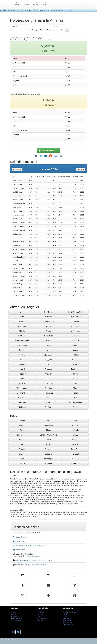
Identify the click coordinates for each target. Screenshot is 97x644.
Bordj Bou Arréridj (75, 312)
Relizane (22, 398)
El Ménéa (48, 369)
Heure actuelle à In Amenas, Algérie (41, 40)
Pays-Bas (75, 449)
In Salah (22, 369)
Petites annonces (17, 618)
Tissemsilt (48, 393)
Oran (75, 383)
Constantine (48, 383)
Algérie (22, 421)
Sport (74, 589)
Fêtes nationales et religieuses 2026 (24, 533)
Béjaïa (22, 350)
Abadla (48, 326)
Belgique (48, 449)
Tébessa (75, 355)
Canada (48, 463)
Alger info (40, 621)
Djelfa (22, 379)
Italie (22, 459)
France (22, 449)
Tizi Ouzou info (42, 618)
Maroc (22, 425)
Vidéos (49, 589)
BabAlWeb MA (68, 618)
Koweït (75, 440)
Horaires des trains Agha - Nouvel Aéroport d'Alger (31, 565)
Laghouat (75, 369)
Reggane (48, 360)
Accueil (14, 612)
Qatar (48, 440)
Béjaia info (40, 612)
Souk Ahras (48, 355)
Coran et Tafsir (19, 541)
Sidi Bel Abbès (48, 322)
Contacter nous (16, 621)
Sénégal (75, 444)
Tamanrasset (22, 388)
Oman (75, 435)
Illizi (48, 364)
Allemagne (48, 459)
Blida (48, 350)
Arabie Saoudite (22, 435)
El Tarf (49, 402)
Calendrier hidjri (19, 550)
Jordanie (75, 430)
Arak (75, 364)
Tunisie (48, 421)
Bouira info (41, 616)
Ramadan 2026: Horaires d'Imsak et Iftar (27, 546)
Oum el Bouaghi (75, 317)
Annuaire (14, 616)
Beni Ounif (22, 326)
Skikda (22, 331)
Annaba (22, 383)
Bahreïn (22, 440)
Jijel (22, 312)
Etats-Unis (75, 463)
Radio (23, 589)
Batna (75, 379)
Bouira (75, 350)
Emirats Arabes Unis (48, 435)
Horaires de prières (20, 537)
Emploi (65, 614)
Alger (75, 388)
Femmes (48, 599)
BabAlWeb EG (68, 621)
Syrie (22, 430)
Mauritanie (48, 425)
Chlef (48, 341)
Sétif (48, 379)
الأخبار (48, 579)
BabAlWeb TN (68, 623)
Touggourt (22, 374)
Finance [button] (27, 4)
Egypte (75, 425)
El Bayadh (48, 336)
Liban (48, 430)
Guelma (48, 317)
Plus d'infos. (68, 10)
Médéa (22, 355)
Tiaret (75, 345)
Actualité (23, 579)
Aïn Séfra (75, 326)
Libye (75, 421)
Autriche (75, 459)
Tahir (75, 407)
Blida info (40, 614)
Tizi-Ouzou (48, 312)
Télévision (74, 579)
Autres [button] (46, 4)
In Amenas (75, 331)
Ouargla (48, 374)
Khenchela (22, 402)
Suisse (22, 454)
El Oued (75, 336)
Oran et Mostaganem (33, 556)
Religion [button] (37, 4)
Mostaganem (22, 345)
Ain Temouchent (75, 402)
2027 (39, 533)
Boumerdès (22, 393)
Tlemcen (75, 322)
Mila (75, 398)
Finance (23, 599)
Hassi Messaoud (22, 341)
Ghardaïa (48, 388)
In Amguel (22, 336)
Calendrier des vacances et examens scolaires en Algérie (34, 560)
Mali (22, 444)
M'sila (22, 317)
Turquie (22, 463)
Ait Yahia (48, 407)
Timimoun (22, 322)
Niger (48, 444)
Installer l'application (48, 150)
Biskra (75, 374)
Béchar (75, 360)
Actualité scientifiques (70, 612)
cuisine (74, 599)
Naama (48, 398)
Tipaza (75, 393)
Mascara (75, 341)
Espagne (48, 454)
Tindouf (22, 364)
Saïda (48, 345)
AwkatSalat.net (68, 625)
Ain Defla (22, 407)
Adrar (22, 360)
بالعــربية (83, 5)
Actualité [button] (18, 4)
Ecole (65, 616)
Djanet (48, 331)
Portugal (75, 454)
